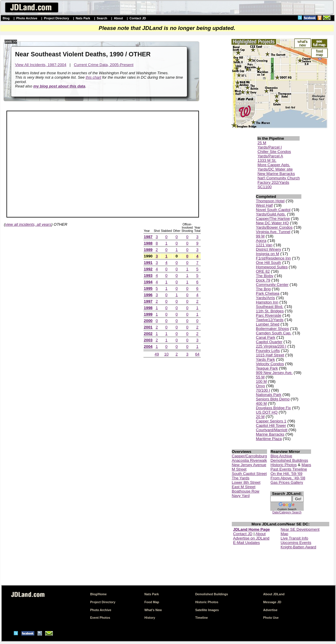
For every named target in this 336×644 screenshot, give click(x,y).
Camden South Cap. (274, 333)
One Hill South (269, 263)
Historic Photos (284, 465)
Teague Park (267, 368)
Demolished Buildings (289, 460)
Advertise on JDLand (251, 538)
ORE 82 (263, 271)
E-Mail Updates (246, 543)
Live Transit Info (294, 538)
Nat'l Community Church (278, 178)
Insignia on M (267, 254)
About (118, 18)
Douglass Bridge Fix (273, 408)
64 (197, 354)
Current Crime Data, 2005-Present (104, 65)
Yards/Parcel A (270, 156)
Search (102, 18)
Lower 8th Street (246, 482)
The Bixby (265, 276)
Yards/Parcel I (270, 147)
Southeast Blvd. (270, 307)
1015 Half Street (270, 355)
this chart (93, 77)
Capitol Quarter (269, 342)
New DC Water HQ (272, 223)
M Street (239, 469)
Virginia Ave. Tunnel (273, 232)
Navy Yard (241, 496)
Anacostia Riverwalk (249, 460)
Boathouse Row (246, 491)
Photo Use (271, 618)
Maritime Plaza (269, 439)
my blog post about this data (59, 86)
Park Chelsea (268, 293)
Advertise (270, 610)
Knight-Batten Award (298, 547)
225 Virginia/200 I (271, 346)
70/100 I (263, 390)
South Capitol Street (249, 474)
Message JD (272, 602)
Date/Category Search (287, 512)
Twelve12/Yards (270, 320)
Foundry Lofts (268, 351)
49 (157, 354)
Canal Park (266, 337)
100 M (261, 381)
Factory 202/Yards (273, 182)
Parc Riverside (269, 315)
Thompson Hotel (270, 201)
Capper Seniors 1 (271, 421)
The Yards (241, 478)
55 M (260, 377)
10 (167, 354)
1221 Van (264, 245)
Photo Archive (27, 18)
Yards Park (265, 359)
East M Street (244, 487)
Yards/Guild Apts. (271, 214)
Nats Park (83, 18)
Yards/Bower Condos (274, 227)
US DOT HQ (267, 412)
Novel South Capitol (273, 210)
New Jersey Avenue (249, 465)
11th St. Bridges (270, 311)
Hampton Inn (267, 302)
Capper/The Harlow (273, 219)
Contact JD (138, 18)
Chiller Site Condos (274, 152)
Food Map (152, 602)
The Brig (263, 289)
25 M (262, 143)
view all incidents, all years (28, 224)
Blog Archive (281, 456)
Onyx (260, 386)
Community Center (272, 285)
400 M (261, 403)
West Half (264, 205)
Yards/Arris (265, 298)
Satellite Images (207, 610)
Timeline (201, 618)
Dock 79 (263, 280)
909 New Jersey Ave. (274, 373)
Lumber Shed (268, 324)
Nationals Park (269, 395)
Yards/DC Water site (275, 169)
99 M (260, 236)
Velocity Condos (270, 364)
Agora (261, 241)
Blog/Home (98, 594)
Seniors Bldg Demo (273, 399)
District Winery (269, 249)
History (150, 618)
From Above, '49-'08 (288, 478)
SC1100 (264, 187)
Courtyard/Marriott (272, 430)
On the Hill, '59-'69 (287, 474)
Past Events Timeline (289, 469)
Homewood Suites (272, 267)
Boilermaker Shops (272, 329)
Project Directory (57, 18)
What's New (153, 610)
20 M (260, 417)
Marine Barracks (270, 434)
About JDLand (274, 594)
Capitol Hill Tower (271, 425)
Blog (6, 18)
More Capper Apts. (274, 165)
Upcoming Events (296, 543)
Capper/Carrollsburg (249, 456)
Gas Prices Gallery (287, 482)
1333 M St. (267, 160)
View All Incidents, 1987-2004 (41, 65)
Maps (307, 465)
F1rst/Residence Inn (273, 258)
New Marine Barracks (276, 174)
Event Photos (100, 618)
